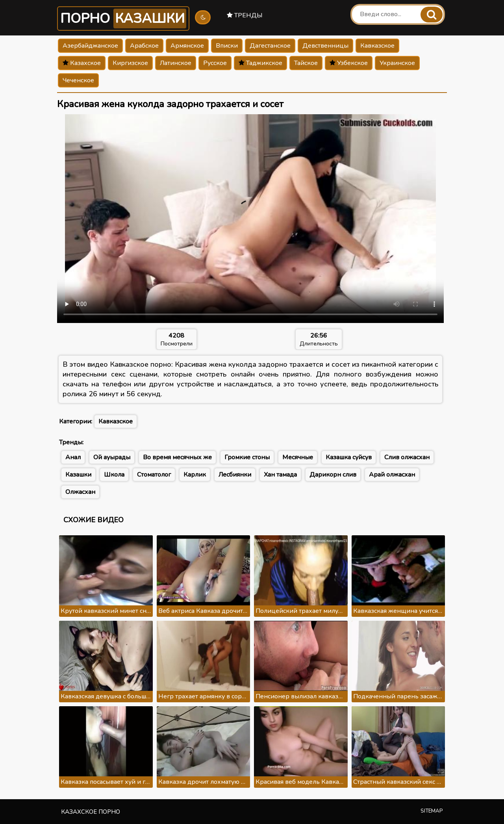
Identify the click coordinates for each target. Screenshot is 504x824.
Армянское (187, 46)
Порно (123, 19)
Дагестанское (270, 46)
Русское (215, 63)
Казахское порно (91, 812)
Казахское (82, 63)
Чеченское (78, 80)
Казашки (78, 475)
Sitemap (432, 811)
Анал (73, 457)
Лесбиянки (235, 475)
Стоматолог (154, 475)
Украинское (397, 63)
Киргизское (130, 63)
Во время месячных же (177, 457)
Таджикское (260, 63)
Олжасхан (80, 492)
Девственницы (325, 46)
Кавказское (377, 46)
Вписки (227, 46)
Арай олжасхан (392, 475)
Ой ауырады (112, 457)
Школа (114, 475)
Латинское (176, 63)
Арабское (144, 46)
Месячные (298, 457)
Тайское (306, 63)
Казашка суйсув (349, 457)
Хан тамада (280, 475)
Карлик (195, 475)
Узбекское (349, 63)
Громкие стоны (247, 457)
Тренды (245, 15)
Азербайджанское (90, 46)
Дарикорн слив (333, 475)
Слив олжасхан (407, 457)
